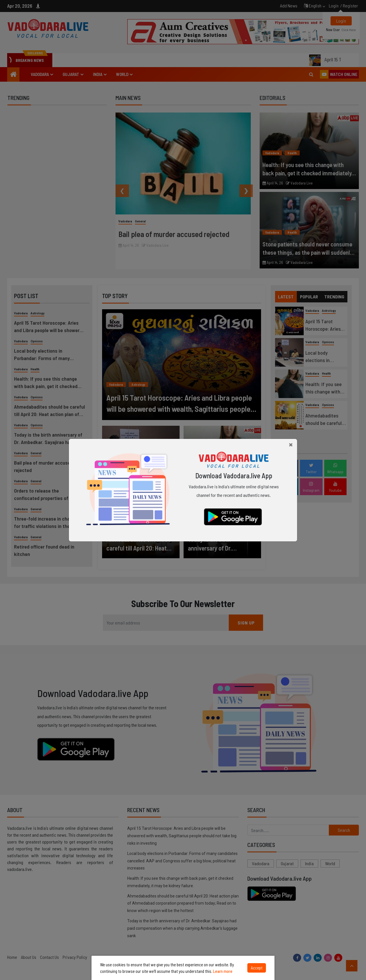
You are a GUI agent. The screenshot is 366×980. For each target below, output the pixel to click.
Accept (257, 968)
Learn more (223, 971)
